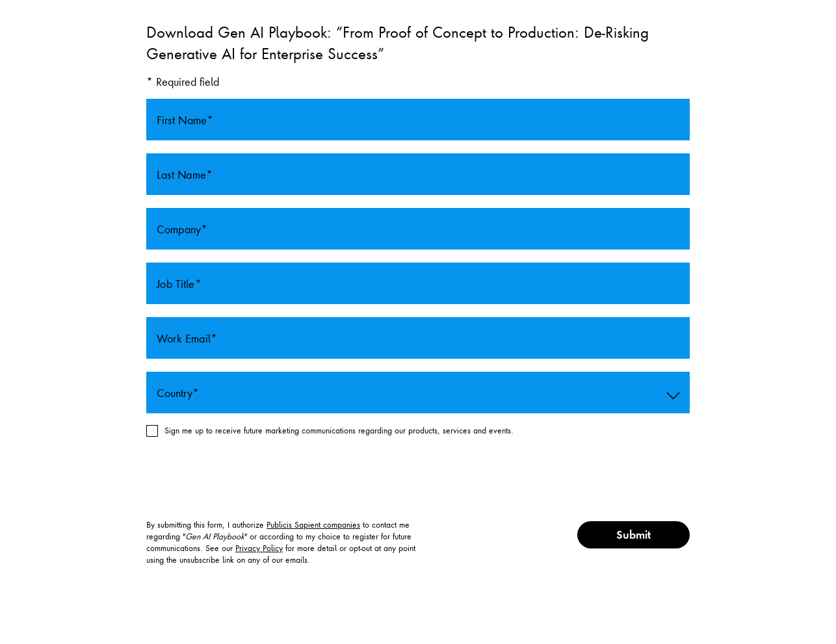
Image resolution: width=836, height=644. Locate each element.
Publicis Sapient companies (313, 524)
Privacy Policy (259, 548)
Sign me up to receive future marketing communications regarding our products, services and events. (339, 430)
